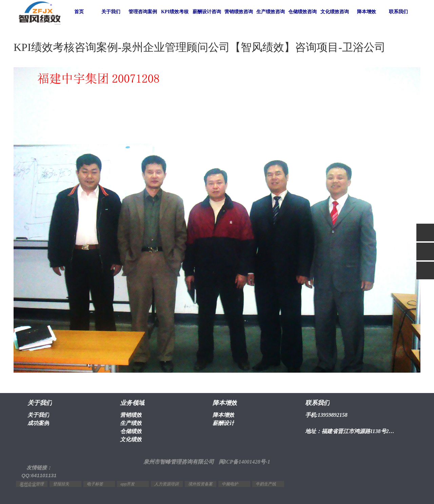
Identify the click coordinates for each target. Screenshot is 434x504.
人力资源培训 (166, 484)
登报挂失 (61, 484)
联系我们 (398, 12)
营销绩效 (131, 415)
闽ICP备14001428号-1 (244, 462)
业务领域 (132, 403)
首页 (79, 12)
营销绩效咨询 (239, 12)
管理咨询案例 (143, 12)
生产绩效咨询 (271, 12)
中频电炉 (230, 484)
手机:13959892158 (326, 415)
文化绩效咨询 (335, 12)
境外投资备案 (200, 484)
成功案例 (38, 423)
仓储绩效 (131, 431)
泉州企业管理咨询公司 (32, 486)
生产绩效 (131, 423)
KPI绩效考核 (175, 12)
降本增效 (367, 12)
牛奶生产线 (266, 484)
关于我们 (111, 12)
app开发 (127, 484)
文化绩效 (131, 439)
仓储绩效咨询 (302, 12)
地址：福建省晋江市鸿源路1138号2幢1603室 (351, 431)
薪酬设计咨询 (207, 12)
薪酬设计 (223, 423)
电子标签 (95, 484)
